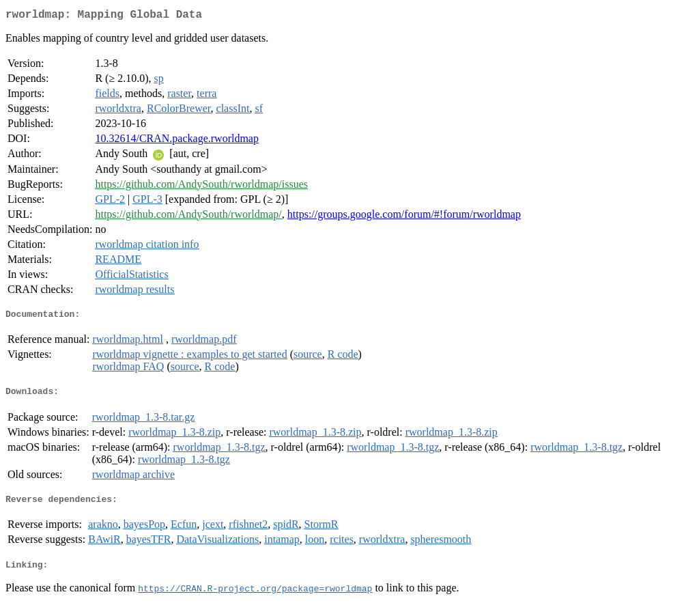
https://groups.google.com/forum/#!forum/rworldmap (404, 217)
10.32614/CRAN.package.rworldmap (177, 141)
